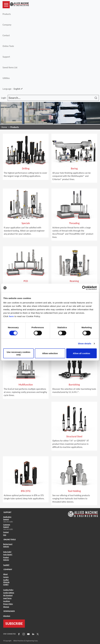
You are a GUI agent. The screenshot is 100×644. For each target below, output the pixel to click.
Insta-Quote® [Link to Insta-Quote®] (8, 555)
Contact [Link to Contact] (6, 532)
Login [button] (4, 98)
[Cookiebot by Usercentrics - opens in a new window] (84, 288)
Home (4, 127)
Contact (6, 35)
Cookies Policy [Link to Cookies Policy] (8, 590)
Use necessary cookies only (18, 353)
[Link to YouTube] (28, 634)
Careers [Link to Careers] (6, 577)
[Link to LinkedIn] (33, 634)
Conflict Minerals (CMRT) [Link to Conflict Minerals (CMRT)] (6, 582)
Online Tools (8, 46)
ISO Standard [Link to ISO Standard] (8, 595)
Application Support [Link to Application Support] (7, 518)
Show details (85, 344)
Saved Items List (10, 67)
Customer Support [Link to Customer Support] (7, 526)
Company (7, 25)
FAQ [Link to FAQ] (5, 535)
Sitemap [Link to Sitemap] (6, 607)
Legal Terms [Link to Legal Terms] (7, 598)
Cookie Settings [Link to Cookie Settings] (9, 593)
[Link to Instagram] (23, 634)
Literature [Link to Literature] (7, 616)
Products (7, 14)
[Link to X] (37, 634)
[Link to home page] (19, 5)
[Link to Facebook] (19, 634)
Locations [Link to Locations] (7, 601)
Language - (13, 89)
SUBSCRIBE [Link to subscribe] (14, 623)
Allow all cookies (81, 353)
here (11, 316)
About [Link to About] (5, 574)
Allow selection (50, 353)
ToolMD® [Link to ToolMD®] (6, 565)
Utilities (6, 78)
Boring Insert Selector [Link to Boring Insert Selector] (8, 545)
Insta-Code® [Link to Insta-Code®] (7, 552)
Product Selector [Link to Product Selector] (6, 559)
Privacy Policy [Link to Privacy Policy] (8, 604)
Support (6, 57)
